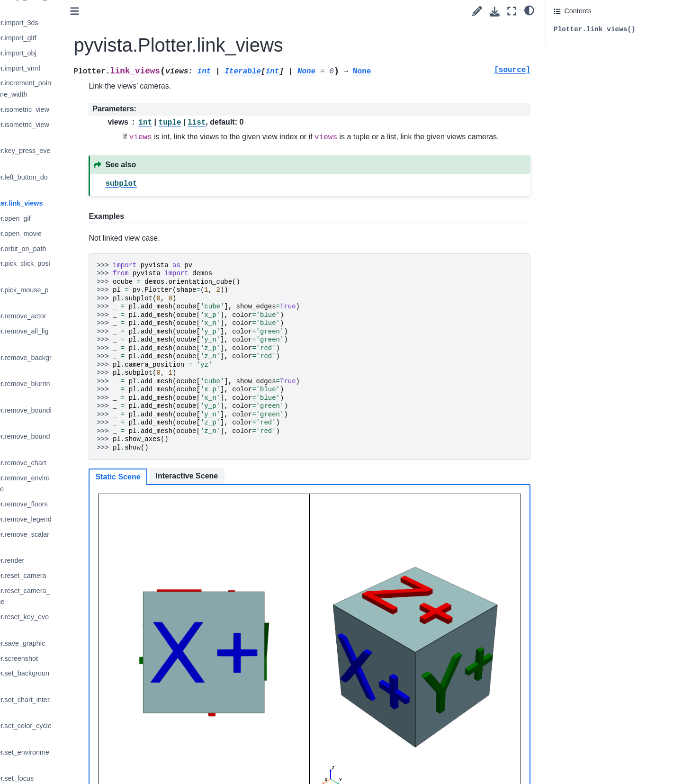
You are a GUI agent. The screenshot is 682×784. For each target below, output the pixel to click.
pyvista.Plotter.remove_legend (88, 519)
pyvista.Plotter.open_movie (83, 234)
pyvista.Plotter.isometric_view (87, 109)
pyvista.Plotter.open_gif (78, 218)
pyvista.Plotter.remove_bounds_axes (88, 442)
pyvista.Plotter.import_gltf (81, 38)
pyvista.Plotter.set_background (87, 679)
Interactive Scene (269, 488)
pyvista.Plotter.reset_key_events (87, 622)
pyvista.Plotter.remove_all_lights (87, 337)
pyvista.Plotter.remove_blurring (88, 389)
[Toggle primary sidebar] (157, 11)
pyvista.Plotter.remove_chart (86, 463)
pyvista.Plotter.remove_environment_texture (87, 484)
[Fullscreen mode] (512, 11)
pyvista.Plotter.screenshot (81, 658)
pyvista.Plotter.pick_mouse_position (87, 296)
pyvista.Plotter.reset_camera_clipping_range (88, 596)
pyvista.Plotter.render (75, 560)
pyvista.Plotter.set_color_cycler (88, 731)
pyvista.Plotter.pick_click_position (88, 269)
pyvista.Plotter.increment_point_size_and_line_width (88, 89)
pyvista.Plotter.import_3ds (82, 23)
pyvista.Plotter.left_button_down (86, 183)
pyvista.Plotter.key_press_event (88, 156)
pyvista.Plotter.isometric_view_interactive (87, 130)
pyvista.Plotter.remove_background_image (88, 363)
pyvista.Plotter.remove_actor (86, 316)
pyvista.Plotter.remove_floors (86, 504)
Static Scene (201, 489)
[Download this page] (495, 12)
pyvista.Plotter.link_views (84, 203)
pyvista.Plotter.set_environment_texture (87, 758)
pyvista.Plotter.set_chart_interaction (87, 705)
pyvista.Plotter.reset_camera (86, 576)
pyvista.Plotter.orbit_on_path (86, 249)
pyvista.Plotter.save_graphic (85, 643)
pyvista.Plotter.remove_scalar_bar (87, 540)
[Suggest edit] (477, 11)
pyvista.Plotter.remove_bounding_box (88, 416)
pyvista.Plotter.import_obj (81, 53)
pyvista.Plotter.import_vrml (83, 68)
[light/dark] (529, 10)
